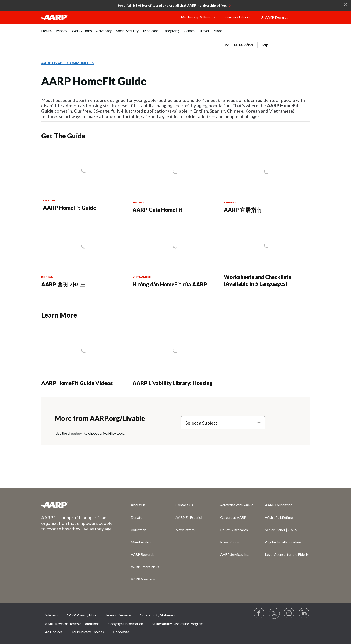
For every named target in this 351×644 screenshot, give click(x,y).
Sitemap (51, 615)
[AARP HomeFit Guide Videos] (84, 357)
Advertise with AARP (236, 505)
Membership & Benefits (198, 17)
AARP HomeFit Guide (70, 208)
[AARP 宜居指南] (267, 181)
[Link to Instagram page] (289, 613)
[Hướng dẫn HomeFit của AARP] (175, 255)
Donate (136, 517)
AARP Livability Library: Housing (173, 383)
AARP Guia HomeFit (157, 210)
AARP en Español (239, 45)
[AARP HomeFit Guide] (84, 180)
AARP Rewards (142, 554)
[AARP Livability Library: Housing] (175, 357)
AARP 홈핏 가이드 (63, 284)
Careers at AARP (233, 517)
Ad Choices (54, 632)
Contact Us (184, 505)
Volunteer (138, 530)
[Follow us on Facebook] (259, 613)
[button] (302, 45)
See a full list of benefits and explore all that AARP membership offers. (172, 5)
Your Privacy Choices (88, 632)
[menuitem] (46, 33)
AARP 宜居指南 (243, 210)
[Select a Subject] (223, 423)
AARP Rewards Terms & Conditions (72, 624)
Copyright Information (126, 624)
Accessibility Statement (158, 615)
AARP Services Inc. (235, 554)
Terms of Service (118, 615)
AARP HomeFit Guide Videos (77, 383)
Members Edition (237, 17)
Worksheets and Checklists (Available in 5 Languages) (257, 280)
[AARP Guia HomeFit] (175, 181)
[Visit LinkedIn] (304, 613)
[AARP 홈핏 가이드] (84, 255)
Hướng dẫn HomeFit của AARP (170, 284)
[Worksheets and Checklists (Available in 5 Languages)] (267, 255)
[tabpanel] (265, 44)
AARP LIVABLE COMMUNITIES (67, 63)
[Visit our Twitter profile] (274, 613)
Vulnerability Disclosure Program (178, 624)
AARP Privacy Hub (81, 615)
